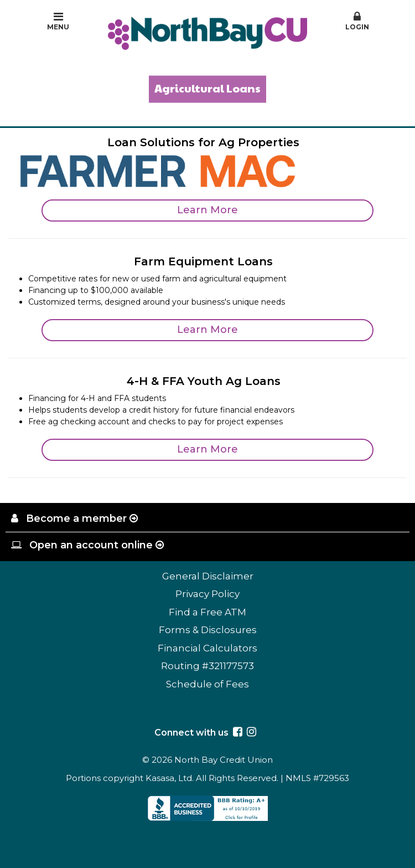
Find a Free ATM (207, 612)
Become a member (76, 518)
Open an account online (91, 545)
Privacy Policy (207, 594)
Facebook (238, 732)
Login (357, 21)
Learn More (207, 210)
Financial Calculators (207, 648)
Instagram (251, 732)
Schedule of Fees (207, 684)
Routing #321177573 (207, 666)
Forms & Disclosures (208, 630)
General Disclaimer (208, 576)
